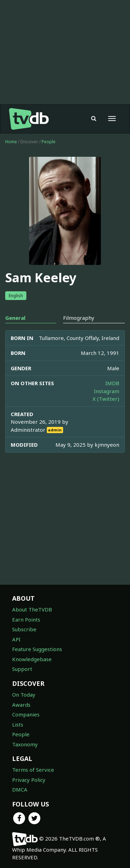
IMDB (112, 383)
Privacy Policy (29, 780)
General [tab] (15, 318)
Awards (21, 705)
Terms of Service (33, 770)
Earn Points (26, 619)
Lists (18, 724)
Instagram (107, 391)
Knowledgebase (32, 659)
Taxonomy (25, 744)
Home (11, 142)
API (16, 639)
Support (22, 669)
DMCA (20, 789)
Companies (26, 714)
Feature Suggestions (37, 649)
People (49, 142)
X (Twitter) (106, 399)
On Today (24, 695)
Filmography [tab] (79, 318)
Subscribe (24, 629)
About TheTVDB (32, 609)
